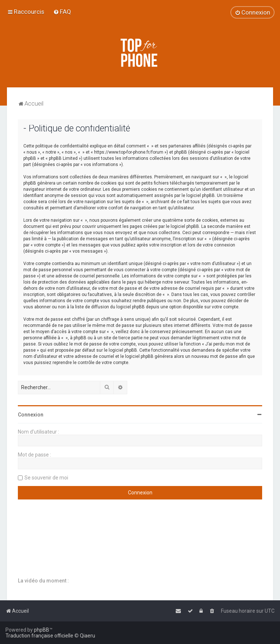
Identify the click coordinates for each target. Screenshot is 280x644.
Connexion (31, 415)
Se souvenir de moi (46, 478)
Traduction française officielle (39, 636)
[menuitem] (62, 12)
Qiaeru (87, 636)
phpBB (42, 630)
